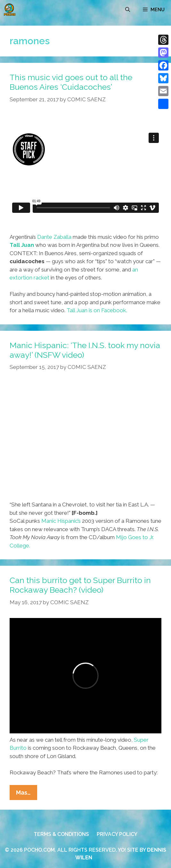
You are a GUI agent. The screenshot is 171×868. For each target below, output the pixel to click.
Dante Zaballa (54, 237)
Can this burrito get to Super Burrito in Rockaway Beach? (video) (80, 585)
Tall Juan (22, 245)
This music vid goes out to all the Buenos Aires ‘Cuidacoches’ (71, 82)
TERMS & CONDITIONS (61, 834)
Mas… (27, 794)
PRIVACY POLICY (117, 834)
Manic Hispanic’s (61, 521)
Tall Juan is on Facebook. (97, 310)
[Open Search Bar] (128, 10)
